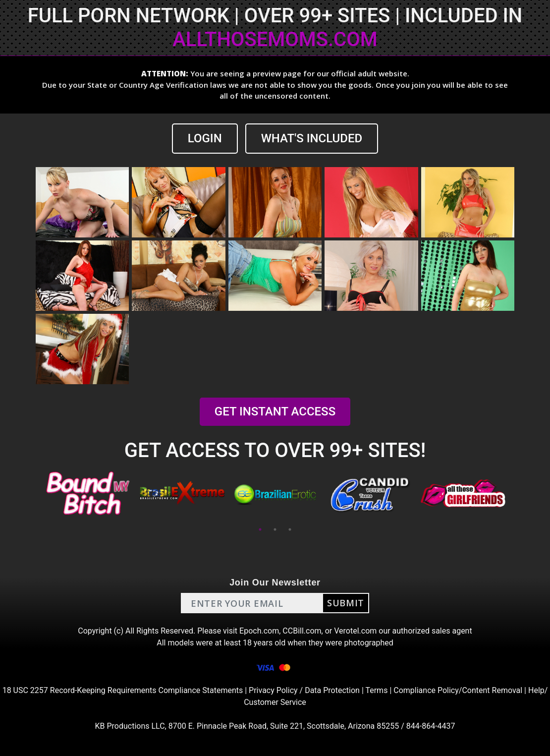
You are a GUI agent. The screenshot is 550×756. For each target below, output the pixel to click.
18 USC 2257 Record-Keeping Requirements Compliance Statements (123, 690)
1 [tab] (260, 529)
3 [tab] (290, 529)
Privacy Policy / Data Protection (304, 690)
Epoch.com (259, 631)
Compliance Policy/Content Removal (458, 690)
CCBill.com (302, 631)
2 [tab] (275, 529)
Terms (376, 690)
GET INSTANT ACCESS (275, 411)
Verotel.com (355, 631)
